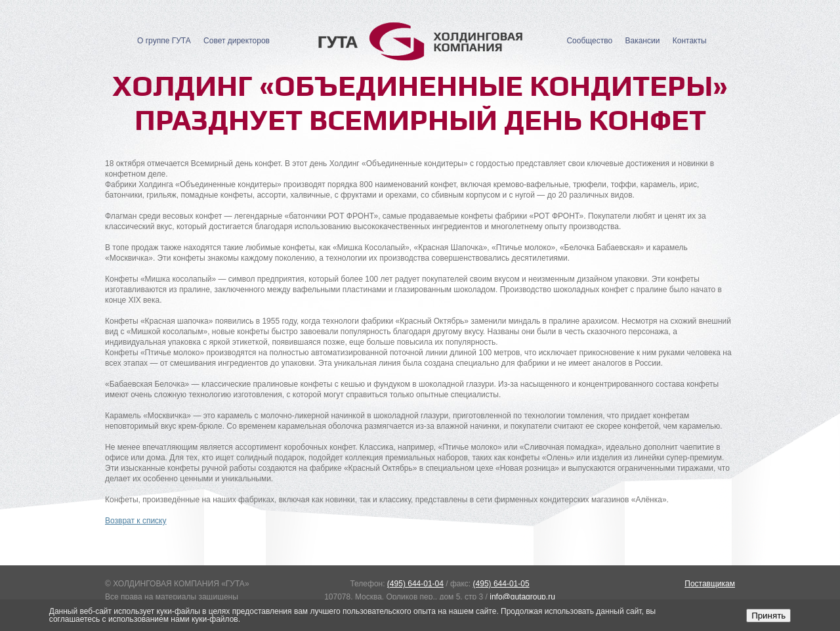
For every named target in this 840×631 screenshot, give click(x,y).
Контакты (690, 41)
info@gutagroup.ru (522, 597)
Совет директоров (237, 41)
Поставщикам (710, 584)
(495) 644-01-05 (501, 584)
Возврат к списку (136, 521)
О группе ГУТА (164, 41)
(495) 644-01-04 (415, 584)
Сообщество (589, 41)
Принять (768, 616)
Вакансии (642, 41)
